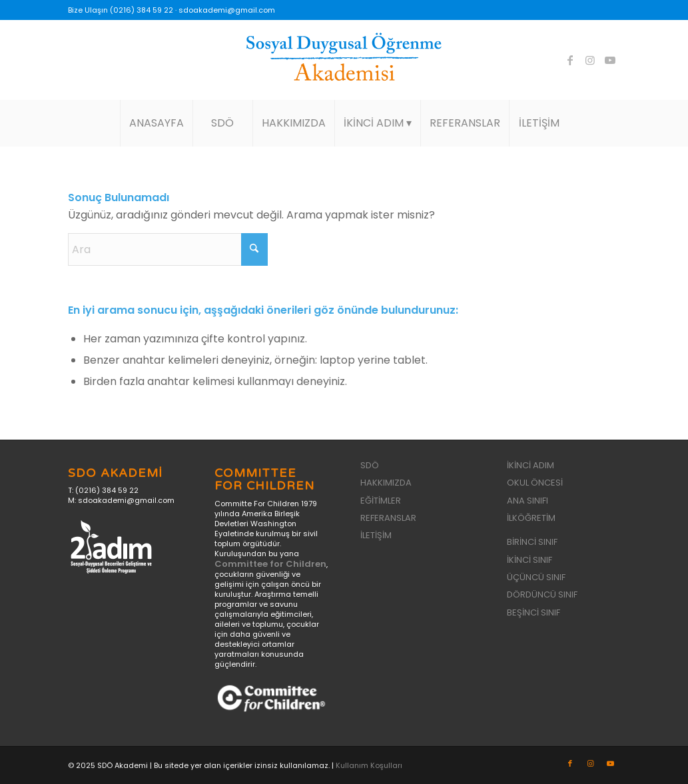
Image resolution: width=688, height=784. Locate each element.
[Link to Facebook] (570, 60)
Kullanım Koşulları (369, 765)
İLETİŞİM (376, 535)
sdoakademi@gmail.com (227, 10)
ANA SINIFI (527, 501)
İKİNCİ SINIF (529, 560)
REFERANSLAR (388, 518)
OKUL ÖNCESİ (535, 483)
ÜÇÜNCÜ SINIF (536, 577)
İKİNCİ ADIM (530, 465)
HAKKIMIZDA (386, 483)
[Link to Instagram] (590, 60)
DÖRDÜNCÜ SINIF (542, 594)
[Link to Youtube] (610, 60)
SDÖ (370, 465)
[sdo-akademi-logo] (344, 60)
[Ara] (168, 249)
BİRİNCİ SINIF (532, 542)
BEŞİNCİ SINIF (533, 612)
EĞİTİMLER (381, 501)
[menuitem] (156, 123)
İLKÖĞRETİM (531, 518)
